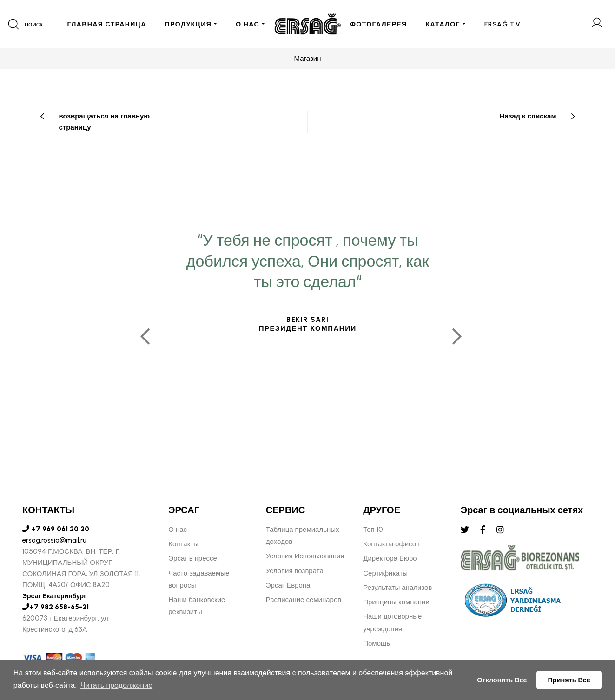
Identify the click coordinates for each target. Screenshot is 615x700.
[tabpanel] (307, 332)
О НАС (248, 24)
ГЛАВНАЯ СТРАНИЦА (106, 24)
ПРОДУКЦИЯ (188, 24)
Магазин (308, 59)
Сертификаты (385, 573)
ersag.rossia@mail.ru (54, 540)
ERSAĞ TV (503, 24)
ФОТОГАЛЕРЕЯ (379, 24)
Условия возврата (295, 571)
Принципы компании (396, 602)
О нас (178, 530)
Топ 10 (373, 530)
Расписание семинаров (304, 600)
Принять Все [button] (569, 680)
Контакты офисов (391, 544)
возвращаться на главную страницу (105, 122)
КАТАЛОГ (443, 24)
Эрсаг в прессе (193, 558)
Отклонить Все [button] (502, 680)
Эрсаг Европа (288, 585)
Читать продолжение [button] (116, 685)
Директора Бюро (390, 558)
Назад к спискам (528, 116)
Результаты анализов (397, 588)
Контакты (183, 544)
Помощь (377, 643)
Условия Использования (305, 556)
